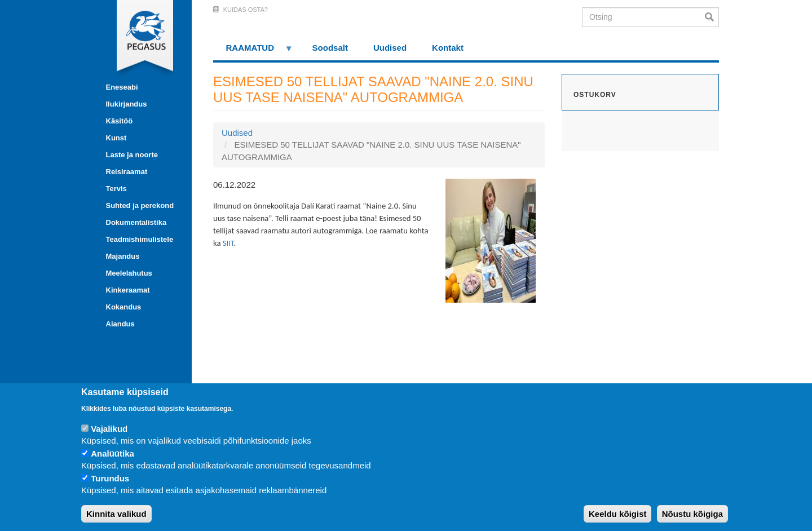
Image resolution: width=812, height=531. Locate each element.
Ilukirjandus (127, 104)
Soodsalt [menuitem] (330, 48)
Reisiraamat (127, 172)
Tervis (116, 189)
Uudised (237, 133)
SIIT (228, 243)
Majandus (123, 256)
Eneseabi (122, 87)
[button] (491, 240)
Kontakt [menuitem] (448, 48)
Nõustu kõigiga (692, 514)
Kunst (116, 138)
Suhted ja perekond (140, 205)
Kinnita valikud (116, 514)
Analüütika (112, 453)
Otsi (712, 17)
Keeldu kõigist (618, 514)
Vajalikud (109, 429)
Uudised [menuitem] (390, 48)
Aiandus (120, 324)
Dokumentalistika (136, 222)
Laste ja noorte (132, 155)
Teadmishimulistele (140, 239)
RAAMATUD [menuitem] (253, 52)
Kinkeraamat (128, 290)
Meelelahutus (129, 273)
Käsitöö (120, 121)
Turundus (110, 478)
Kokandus (124, 307)
